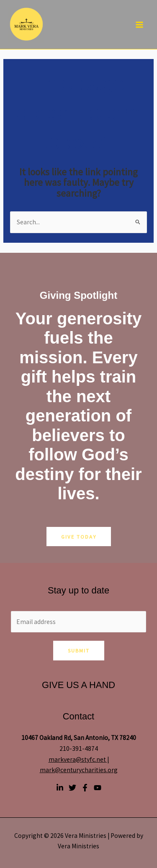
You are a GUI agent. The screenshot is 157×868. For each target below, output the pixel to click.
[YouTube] (98, 788)
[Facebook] (85, 788)
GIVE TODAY (79, 537)
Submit (79, 650)
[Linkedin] (60, 788)
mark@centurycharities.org (79, 770)
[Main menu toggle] (140, 24)
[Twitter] (72, 788)
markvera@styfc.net (77, 759)
